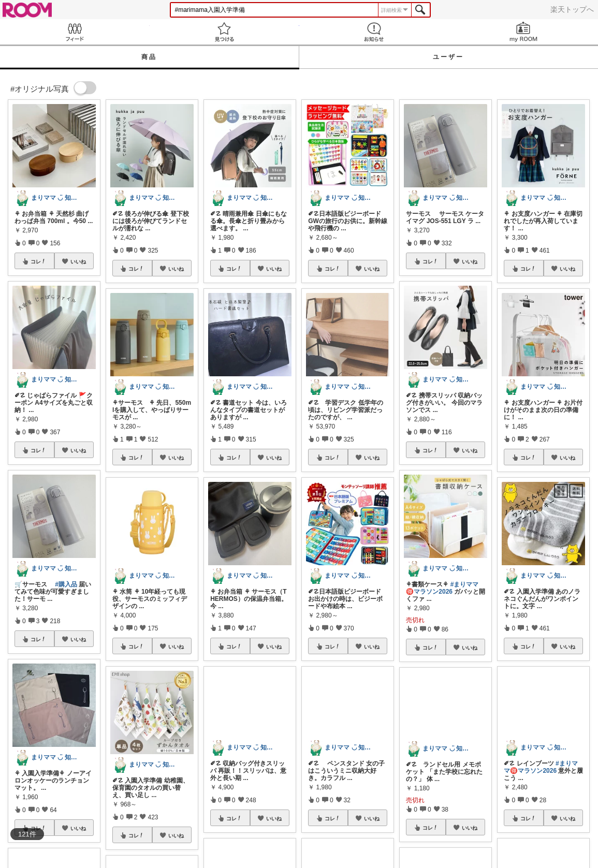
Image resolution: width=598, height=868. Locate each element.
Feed (75, 32)
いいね (78, 261)
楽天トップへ (572, 9)
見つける (224, 32)
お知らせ (374, 32)
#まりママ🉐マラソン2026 (442, 588)
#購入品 (66, 584)
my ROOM (523, 32)
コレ (38, 261)
